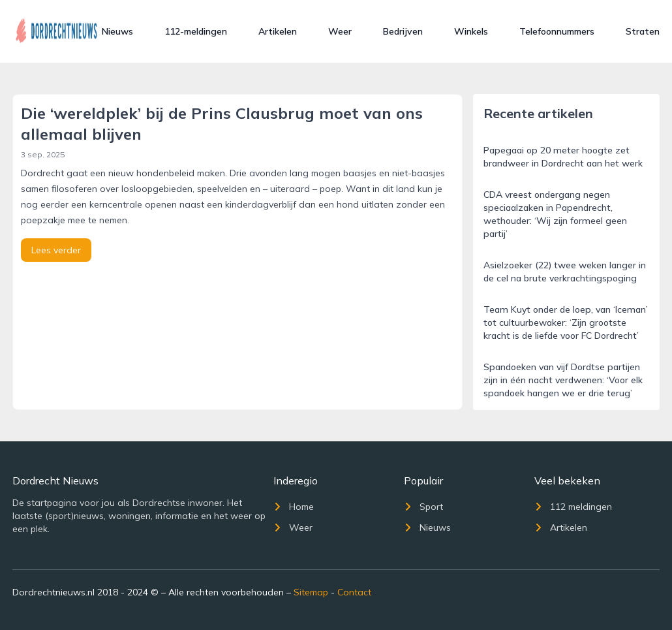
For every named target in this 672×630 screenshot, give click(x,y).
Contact (354, 592)
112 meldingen (573, 507)
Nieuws (117, 31)
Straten (643, 31)
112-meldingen (196, 31)
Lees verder (56, 250)
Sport (423, 507)
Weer (340, 31)
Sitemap (311, 592)
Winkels (471, 31)
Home (294, 507)
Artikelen (278, 31)
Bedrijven (403, 31)
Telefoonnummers (557, 31)
